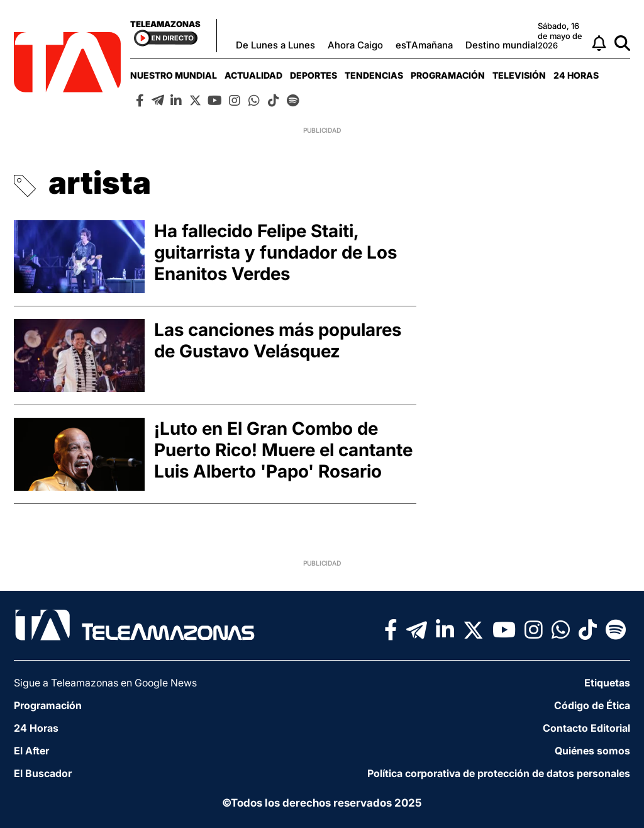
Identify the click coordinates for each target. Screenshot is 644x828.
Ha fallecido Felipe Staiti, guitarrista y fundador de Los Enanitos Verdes (275, 252)
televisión (519, 75)
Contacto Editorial (586, 728)
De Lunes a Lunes (275, 45)
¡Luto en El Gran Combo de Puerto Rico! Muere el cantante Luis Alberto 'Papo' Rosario (283, 450)
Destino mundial (502, 45)
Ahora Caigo (355, 45)
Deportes (314, 75)
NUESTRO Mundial (174, 75)
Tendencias (374, 75)
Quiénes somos (592, 751)
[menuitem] (174, 75)
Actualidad (253, 75)
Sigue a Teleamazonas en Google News (105, 683)
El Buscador (43, 773)
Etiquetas (607, 683)
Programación (448, 75)
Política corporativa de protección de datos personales (499, 773)
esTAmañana (424, 45)
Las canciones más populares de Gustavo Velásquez (278, 340)
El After (31, 751)
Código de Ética (592, 705)
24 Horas (576, 75)
